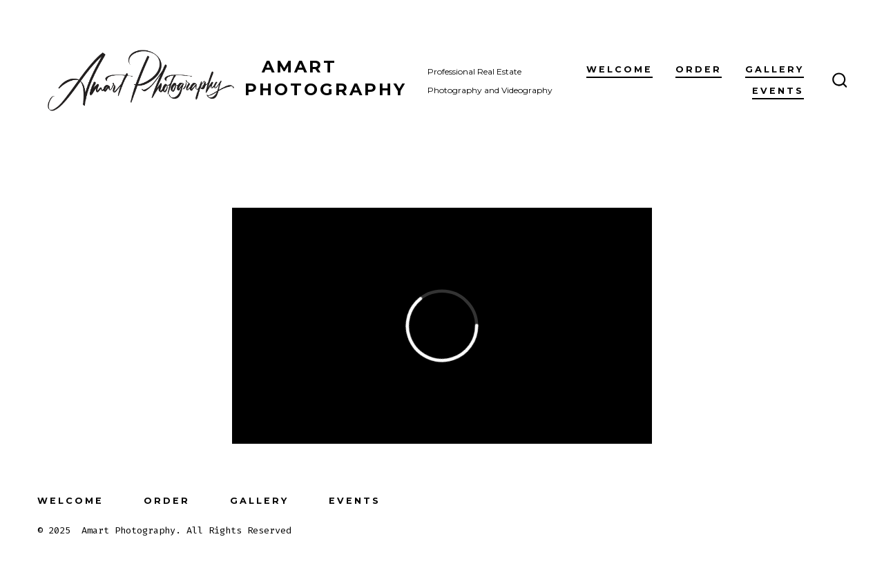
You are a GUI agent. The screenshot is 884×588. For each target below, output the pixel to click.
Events (778, 91)
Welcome (619, 69)
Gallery (775, 69)
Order (699, 69)
